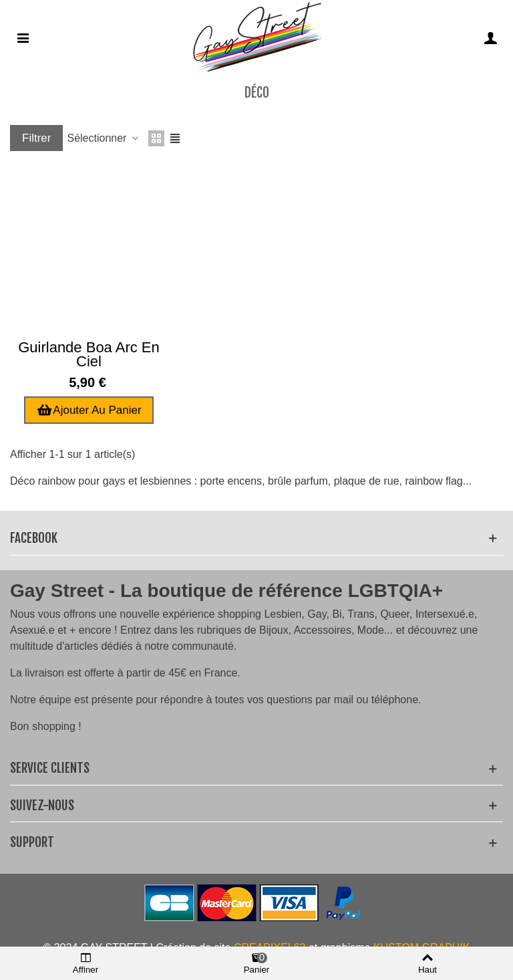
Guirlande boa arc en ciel (89, 354)
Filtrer (36, 138)
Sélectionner (103, 138)
